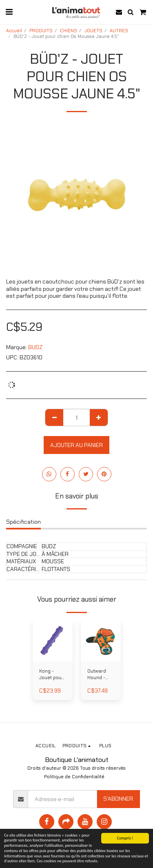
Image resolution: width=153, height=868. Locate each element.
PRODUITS (41, 31)
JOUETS (93, 31)
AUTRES (119, 31)
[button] (9, 12)
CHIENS (69, 31)
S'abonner (118, 799)
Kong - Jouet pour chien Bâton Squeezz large (52, 675)
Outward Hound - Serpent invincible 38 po (98, 675)
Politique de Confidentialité (74, 777)
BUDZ (35, 347)
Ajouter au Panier (76, 445)
